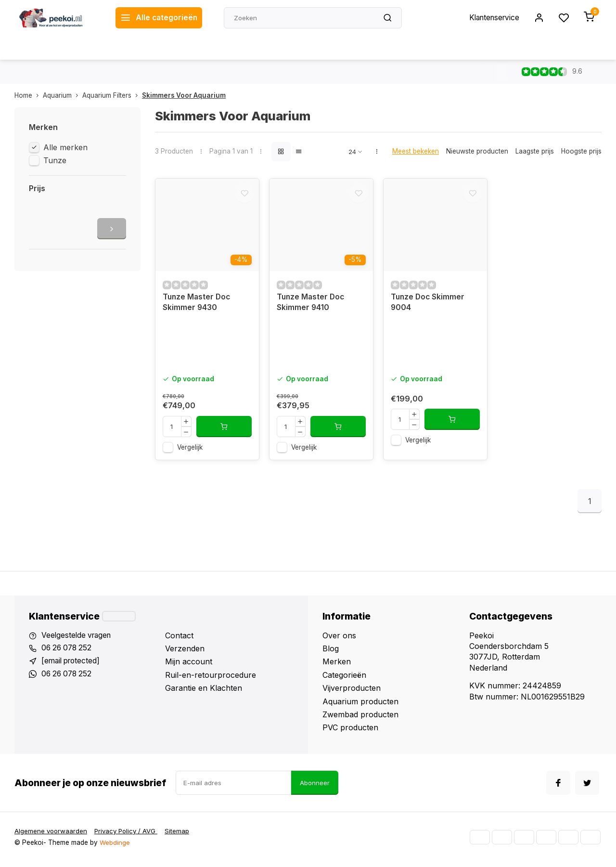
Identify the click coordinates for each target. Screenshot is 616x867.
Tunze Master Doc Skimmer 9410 (312, 306)
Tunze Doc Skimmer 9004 (429, 306)
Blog (331, 652)
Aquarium (63, 95)
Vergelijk (190, 451)
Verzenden (185, 652)
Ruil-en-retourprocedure (211, 679)
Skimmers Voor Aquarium (184, 95)
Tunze (55, 160)
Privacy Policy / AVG (129, 836)
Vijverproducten (352, 692)
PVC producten (350, 731)
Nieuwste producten (477, 151)
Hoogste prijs (581, 151)
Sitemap (181, 836)
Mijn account (189, 666)
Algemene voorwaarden (51, 836)
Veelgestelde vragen (78, 639)
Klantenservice (492, 18)
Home (29, 95)
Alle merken (65, 147)
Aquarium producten (360, 705)
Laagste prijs (535, 151)
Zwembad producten (360, 718)
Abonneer (315, 788)
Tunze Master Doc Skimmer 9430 (198, 306)
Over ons (339, 639)
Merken (337, 666)
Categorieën (344, 679)
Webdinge (115, 848)
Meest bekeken (416, 151)
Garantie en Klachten (204, 692)
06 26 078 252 (68, 652)
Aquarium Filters (112, 95)
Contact (179, 639)
